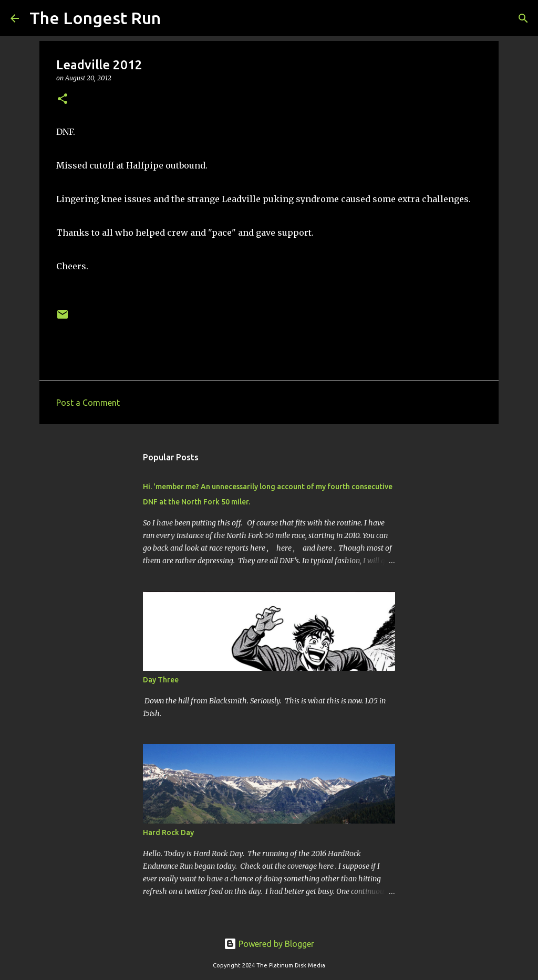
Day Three (161, 680)
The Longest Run (95, 18)
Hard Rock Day (168, 833)
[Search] (175, 18)
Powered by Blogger (269, 944)
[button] (63, 99)
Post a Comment (88, 403)
